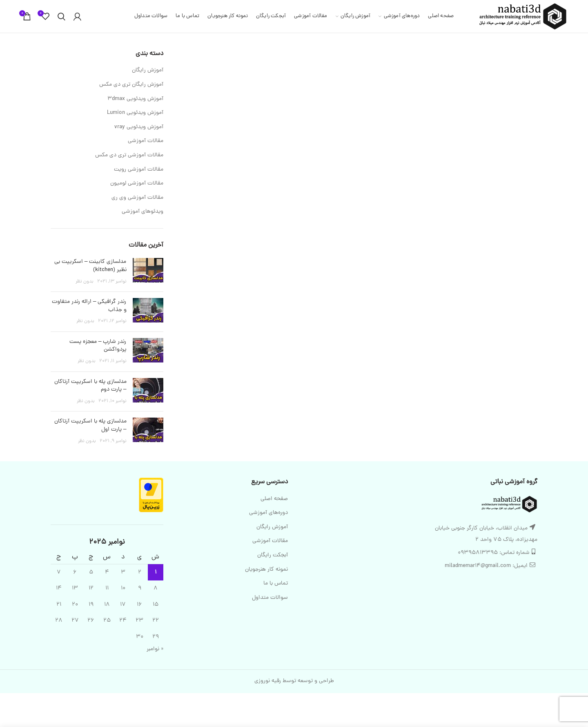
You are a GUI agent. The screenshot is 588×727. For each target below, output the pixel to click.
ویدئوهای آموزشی (143, 212)
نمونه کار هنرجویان (266, 570)
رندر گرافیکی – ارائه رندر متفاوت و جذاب (89, 306)
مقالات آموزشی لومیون (137, 184)
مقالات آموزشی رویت (139, 170)
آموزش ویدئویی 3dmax (135, 99)
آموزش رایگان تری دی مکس (131, 85)
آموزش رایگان (148, 71)
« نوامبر (155, 649)
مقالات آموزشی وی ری (137, 198)
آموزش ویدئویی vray (139, 127)
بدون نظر (85, 282)
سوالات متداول (270, 598)
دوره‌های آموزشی (268, 513)
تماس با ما (276, 584)
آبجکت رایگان (273, 556)
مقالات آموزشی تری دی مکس (129, 156)
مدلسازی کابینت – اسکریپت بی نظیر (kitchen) (90, 266)
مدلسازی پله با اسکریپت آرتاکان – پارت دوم (90, 386)
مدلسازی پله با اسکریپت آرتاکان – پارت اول (90, 426)
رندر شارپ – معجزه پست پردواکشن (98, 346)
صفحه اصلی (274, 499)
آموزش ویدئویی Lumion (135, 113)
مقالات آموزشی (146, 141)
